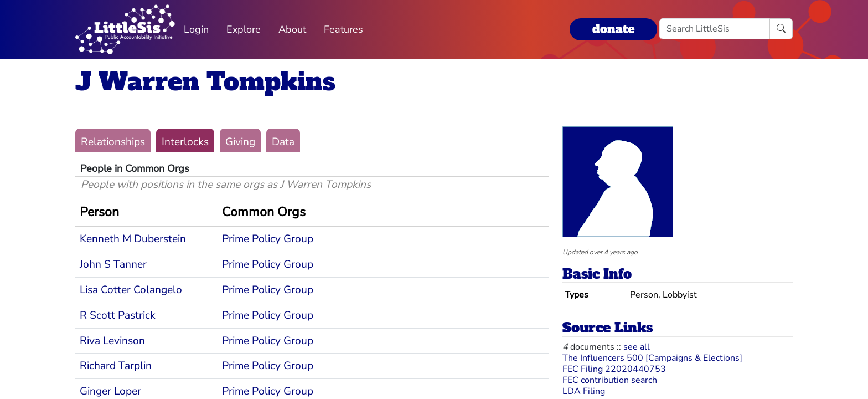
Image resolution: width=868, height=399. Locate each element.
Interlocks (185, 142)
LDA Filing (584, 391)
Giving (240, 142)
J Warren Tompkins (205, 82)
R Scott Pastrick (118, 315)
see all (637, 347)
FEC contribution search (610, 380)
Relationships (113, 142)
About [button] (292, 29)
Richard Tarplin (116, 366)
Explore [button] (244, 29)
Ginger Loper (110, 391)
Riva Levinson (112, 341)
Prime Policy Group (268, 239)
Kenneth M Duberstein (133, 239)
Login (196, 29)
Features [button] (343, 29)
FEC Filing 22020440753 (614, 369)
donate (613, 29)
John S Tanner (113, 264)
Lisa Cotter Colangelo (131, 290)
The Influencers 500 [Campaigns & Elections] (652, 358)
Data (283, 142)
